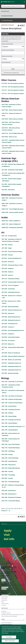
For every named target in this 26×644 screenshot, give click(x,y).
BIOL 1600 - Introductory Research (11, 410)
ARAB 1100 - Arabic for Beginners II (11, 224)
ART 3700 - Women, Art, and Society (11, 360)
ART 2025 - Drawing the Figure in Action (12, 265)
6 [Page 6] (13, 509)
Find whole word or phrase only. (11, 73)
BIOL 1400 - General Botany (9, 406)
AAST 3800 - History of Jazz (9, 137)
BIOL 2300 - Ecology (7, 454)
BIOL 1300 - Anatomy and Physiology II (12, 403)
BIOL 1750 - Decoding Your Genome (11, 420)
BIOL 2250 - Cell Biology (8, 451)
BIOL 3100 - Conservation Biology (11, 501)
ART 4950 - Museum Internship (10, 373)
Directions (3, 579)
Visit (7, 535)
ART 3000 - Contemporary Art (10, 324)
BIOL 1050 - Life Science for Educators (12, 396)
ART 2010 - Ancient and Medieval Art (12, 258)
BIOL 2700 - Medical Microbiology (11, 468)
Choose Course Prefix (7, 44)
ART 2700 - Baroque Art (8, 313)
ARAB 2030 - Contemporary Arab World (12, 228)
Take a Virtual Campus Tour (7, 623)
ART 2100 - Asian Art (7, 275)
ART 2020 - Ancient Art (8, 262)
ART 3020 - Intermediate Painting (11, 337)
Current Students (5, 597)
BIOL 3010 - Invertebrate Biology (10, 482)
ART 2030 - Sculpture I (8, 268)
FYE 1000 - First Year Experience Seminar (13, 83)
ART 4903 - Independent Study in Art (12, 370)
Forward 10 (4, 511)
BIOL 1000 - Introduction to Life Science (12, 382)
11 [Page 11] (21, 509)
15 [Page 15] (9, 511)
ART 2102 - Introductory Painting (11, 279)
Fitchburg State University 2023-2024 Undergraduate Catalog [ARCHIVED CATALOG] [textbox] (13, 6)
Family (3, 602)
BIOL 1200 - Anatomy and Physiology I (12, 399)
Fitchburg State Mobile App (7, 624)
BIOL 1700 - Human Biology (9, 416)
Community (4, 605)
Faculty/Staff (4, 589)
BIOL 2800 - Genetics (7, 471)
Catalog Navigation (8, 20)
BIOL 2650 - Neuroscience (9, 465)
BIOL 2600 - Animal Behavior (9, 461)
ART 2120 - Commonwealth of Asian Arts (13, 282)
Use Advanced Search (7, 16)
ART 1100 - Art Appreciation (9, 236)
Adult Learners (4, 599)
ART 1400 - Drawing (7, 245)
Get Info (9, 539)
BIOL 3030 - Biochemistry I (9, 491)
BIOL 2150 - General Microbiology (11, 448)
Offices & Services (5, 587)
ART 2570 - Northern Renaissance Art (12, 310)
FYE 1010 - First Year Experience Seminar (13, 87)
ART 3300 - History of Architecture (11, 353)
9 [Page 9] (17, 509)
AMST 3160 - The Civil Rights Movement (13, 209)
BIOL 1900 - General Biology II (10, 430)
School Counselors (5, 603)
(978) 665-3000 (5, 576)
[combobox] (13, 6)
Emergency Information (6, 613)
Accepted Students (5, 595)
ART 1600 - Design (7, 248)
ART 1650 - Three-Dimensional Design (12, 251)
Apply (8, 531)
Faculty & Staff (4, 600)
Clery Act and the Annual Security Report (9, 616)
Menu (25, 2)
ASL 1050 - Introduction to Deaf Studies (12, 170)
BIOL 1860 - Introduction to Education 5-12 (13, 426)
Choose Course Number (8, 50)
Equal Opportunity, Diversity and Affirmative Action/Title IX (13, 615)
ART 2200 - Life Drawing (8, 289)
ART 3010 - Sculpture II (8, 334)
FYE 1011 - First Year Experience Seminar (13, 90)
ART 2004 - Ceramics (7, 255)
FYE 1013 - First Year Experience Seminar (13, 94)
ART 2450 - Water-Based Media (10, 307)
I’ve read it (9, 637)
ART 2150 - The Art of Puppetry (10, 285)
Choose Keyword (6, 62)
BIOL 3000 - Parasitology (8, 475)
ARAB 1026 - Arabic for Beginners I (11, 221)
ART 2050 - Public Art (8, 272)
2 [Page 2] (6, 509)
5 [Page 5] (11, 509)
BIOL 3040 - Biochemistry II (9, 494)
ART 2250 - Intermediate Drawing (11, 292)
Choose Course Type (7, 56)
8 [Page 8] (16, 509)
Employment (4, 611)
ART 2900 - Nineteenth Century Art (11, 320)
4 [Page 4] (9, 509)
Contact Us (4, 581)
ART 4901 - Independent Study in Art (12, 363)
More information (10, 641)
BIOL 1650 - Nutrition (7, 413)
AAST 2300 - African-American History (12, 110)
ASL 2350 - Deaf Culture (8, 190)
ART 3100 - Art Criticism (8, 341)
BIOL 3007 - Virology (7, 478)
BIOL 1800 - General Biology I (10, 423)
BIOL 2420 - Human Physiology (10, 458)
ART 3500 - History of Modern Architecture (13, 356)
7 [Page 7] (14, 509)
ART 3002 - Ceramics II (8, 327)
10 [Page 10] (19, 509)
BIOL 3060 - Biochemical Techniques (12, 497)
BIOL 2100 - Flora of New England (11, 444)
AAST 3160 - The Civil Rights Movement (12, 133)
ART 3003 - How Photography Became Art (13, 330)
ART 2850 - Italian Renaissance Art (11, 317)
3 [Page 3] (8, 509)
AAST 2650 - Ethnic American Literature (12, 119)
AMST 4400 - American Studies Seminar (12, 212)
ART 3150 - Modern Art (8, 344)
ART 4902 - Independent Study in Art (12, 366)
